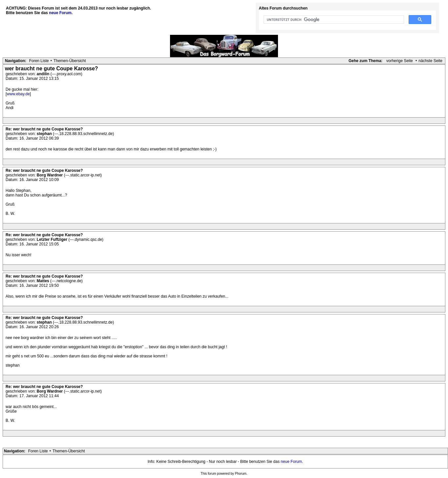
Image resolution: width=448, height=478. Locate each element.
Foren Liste (39, 61)
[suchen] (333, 20)
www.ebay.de (18, 94)
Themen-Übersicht (70, 61)
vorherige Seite (400, 61)
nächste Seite (430, 61)
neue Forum (291, 462)
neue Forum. (61, 13)
